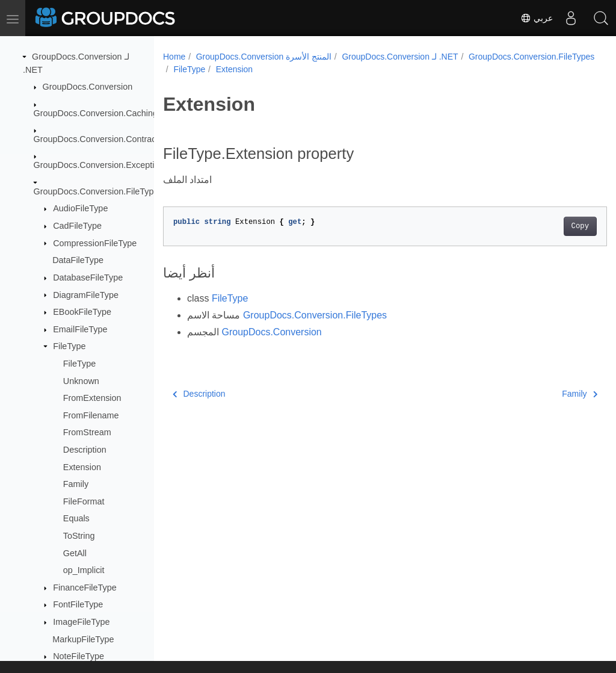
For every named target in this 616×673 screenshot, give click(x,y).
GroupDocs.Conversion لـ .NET (400, 57)
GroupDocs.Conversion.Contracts (98, 139)
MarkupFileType (83, 639)
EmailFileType (80, 329)
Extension (82, 467)
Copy (549, 226)
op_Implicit (84, 570)
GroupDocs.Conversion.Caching (96, 113)
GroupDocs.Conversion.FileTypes (98, 191)
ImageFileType (81, 622)
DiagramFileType (86, 295)
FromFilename (91, 415)
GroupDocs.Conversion (88, 87)
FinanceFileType (85, 588)
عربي (537, 18)
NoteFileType (79, 656)
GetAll (75, 553)
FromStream (87, 432)
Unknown (81, 381)
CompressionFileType (95, 243)
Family (76, 484)
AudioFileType (80, 208)
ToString (79, 536)
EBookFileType (82, 312)
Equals (76, 518)
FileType (69, 346)
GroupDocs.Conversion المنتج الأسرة (264, 57)
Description (85, 450)
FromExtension (92, 398)
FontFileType (78, 604)
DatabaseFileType (88, 278)
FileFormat (84, 501)
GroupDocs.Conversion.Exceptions (101, 165)
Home (174, 57)
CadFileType (77, 226)
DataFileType (78, 260)
